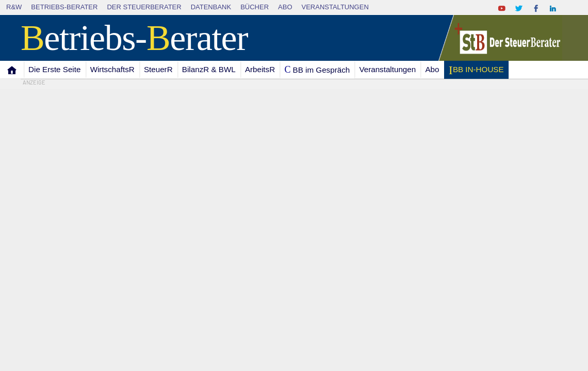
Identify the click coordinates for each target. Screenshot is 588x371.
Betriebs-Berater (64, 7)
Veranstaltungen (335, 7)
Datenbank (211, 7)
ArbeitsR (260, 69)
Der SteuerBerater (144, 7)
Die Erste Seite (54, 69)
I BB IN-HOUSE (476, 70)
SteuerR (158, 69)
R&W (14, 7)
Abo (285, 7)
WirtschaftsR (112, 69)
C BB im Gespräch (317, 70)
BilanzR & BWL (209, 69)
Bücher (255, 7)
